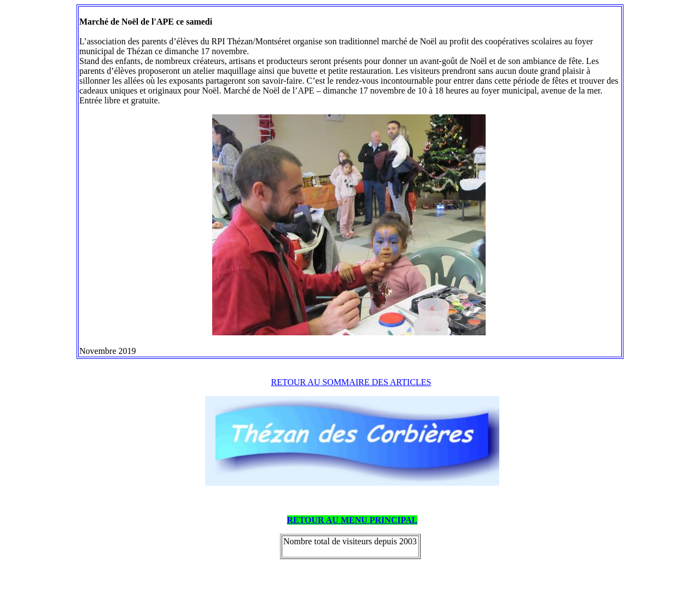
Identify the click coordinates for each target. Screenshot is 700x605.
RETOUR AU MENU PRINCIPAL (352, 520)
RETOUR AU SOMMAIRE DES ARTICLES (351, 382)
